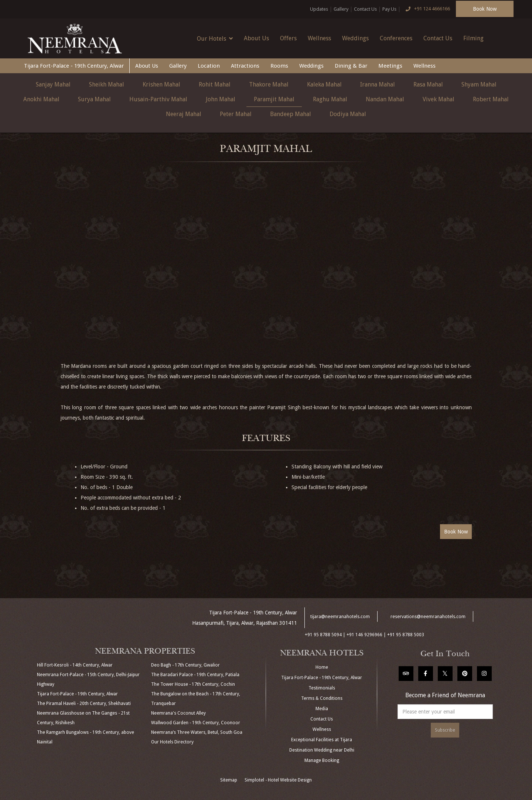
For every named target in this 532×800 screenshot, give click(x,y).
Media (322, 709)
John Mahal (221, 99)
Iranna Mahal (378, 84)
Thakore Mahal (269, 84)
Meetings (390, 66)
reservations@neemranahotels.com (428, 617)
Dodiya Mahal (348, 114)
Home (322, 667)
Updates (319, 9)
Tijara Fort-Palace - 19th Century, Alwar (74, 66)
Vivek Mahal (439, 99)
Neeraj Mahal (184, 114)
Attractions (245, 66)
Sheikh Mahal (107, 84)
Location (209, 66)
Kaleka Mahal (324, 84)
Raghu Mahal (330, 99)
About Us (256, 38)
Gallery (341, 9)
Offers (288, 38)
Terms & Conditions (322, 698)
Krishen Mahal (161, 84)
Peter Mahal (236, 114)
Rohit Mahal (215, 84)
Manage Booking (322, 760)
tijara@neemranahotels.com (340, 617)
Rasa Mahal (428, 84)
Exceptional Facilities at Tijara (322, 740)
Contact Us (365, 9)
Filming (473, 38)
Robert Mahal (491, 99)
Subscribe (445, 730)
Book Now (485, 9)
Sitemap (229, 780)
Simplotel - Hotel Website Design (278, 780)
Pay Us (389, 9)
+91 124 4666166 (426, 9)
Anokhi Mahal (41, 99)
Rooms (279, 66)
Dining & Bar (351, 66)
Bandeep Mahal (291, 114)
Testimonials (322, 688)
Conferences (396, 38)
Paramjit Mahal (274, 99)
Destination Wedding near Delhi (322, 750)
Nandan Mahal (385, 99)
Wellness (319, 38)
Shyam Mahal (479, 84)
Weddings (355, 38)
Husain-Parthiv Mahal (158, 99)
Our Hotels (215, 38)
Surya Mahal (94, 99)
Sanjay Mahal (53, 84)
